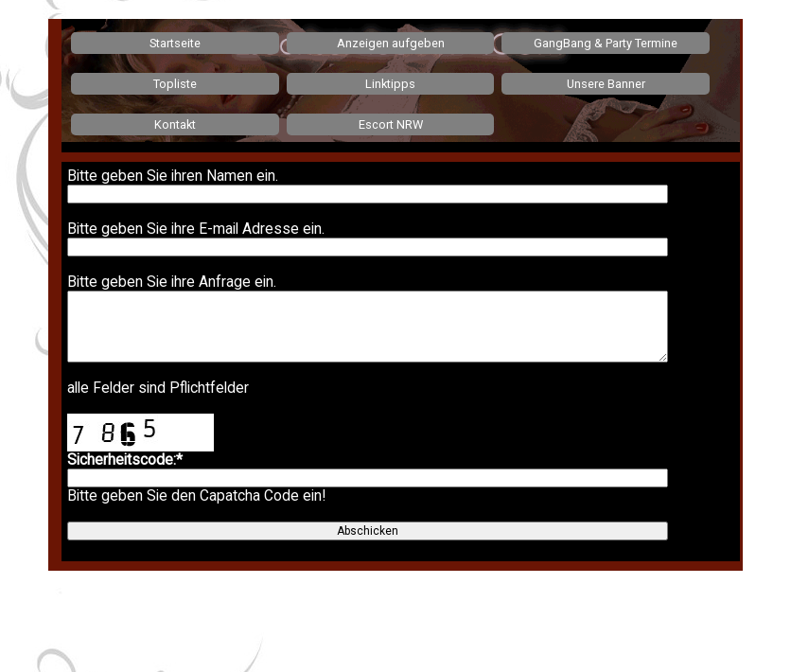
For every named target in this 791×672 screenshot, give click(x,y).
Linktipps (390, 84)
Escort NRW (391, 124)
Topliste (175, 84)
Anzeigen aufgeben (391, 43)
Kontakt (175, 124)
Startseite (175, 43)
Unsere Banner (606, 84)
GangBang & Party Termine (606, 43)
